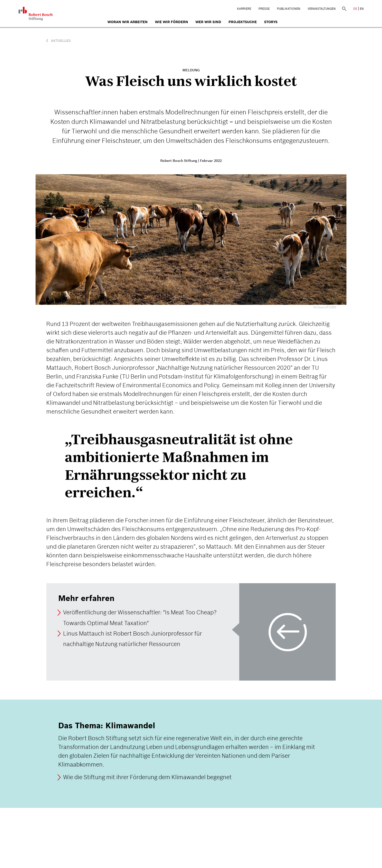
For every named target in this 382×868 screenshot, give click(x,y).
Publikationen (289, 9)
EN (362, 9)
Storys (271, 22)
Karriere (244, 9)
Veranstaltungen (322, 9)
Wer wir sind (208, 22)
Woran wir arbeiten (128, 22)
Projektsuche (243, 22)
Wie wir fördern (172, 22)
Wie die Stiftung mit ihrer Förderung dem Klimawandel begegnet (147, 777)
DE (355, 9)
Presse (264, 9)
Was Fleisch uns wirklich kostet (191, 81)
